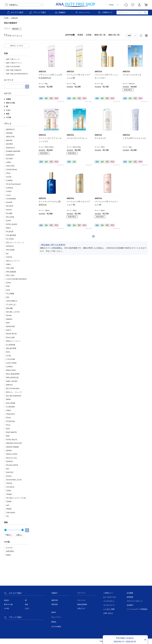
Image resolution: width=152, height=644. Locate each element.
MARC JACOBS (12, 381)
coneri (8, 195)
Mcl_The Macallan (13, 388)
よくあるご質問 (109, 609)
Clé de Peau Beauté (13, 184)
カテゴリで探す (15, 12)
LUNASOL (10, 367)
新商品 (9, 555)
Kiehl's (9, 330)
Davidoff (9, 202)
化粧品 (7, 99)
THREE (9, 491)
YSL (7, 516)
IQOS (8, 290)
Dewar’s (9, 210)
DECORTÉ (10, 206)
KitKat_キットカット (13, 341)
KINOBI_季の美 (11, 334)
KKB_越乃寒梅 (11, 348)
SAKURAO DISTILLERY (14, 443)
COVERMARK (11, 199)
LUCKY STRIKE (11, 363)
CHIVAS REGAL (12, 170)
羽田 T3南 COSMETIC (14, 70)
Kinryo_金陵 (10, 337)
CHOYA (9, 177)
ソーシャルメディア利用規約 (137, 609)
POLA (8, 425)
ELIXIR (8, 221)
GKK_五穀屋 (10, 250)
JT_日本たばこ (11, 305)
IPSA (8, 286)
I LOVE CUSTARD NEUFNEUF (16, 279)
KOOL (8, 352)
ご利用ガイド (105, 12)
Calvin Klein (10, 166)
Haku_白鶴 (10, 268)
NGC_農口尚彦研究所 (14, 396)
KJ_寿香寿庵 (11, 345)
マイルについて (109, 605)
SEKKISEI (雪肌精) (12, 447)
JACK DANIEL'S (12, 301)
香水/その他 (9, 103)
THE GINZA (10, 487)
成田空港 (55, 600)
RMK (8, 436)
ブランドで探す (38, 12)
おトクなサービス (110, 597)
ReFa (8, 429)
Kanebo (9, 315)
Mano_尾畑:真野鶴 (13, 374)
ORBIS (8, 410)
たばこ (7, 110)
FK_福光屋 (10, 232)
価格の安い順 (100, 35)
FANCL (8, 228)
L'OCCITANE (11, 359)
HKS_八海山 (10, 275)
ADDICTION (10, 137)
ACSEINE (9, 133)
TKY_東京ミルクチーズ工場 (16, 498)
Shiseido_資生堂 (12, 465)
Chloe (8, 173)
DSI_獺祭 (9, 213)
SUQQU (9, 476)
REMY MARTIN (11, 432)
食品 (7, 114)
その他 (7, 117)
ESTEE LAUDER (12, 224)
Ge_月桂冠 (10, 239)
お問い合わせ (108, 613)
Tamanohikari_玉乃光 (14, 480)
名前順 (89, 35)
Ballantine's (11, 148)
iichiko (9, 283)
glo (7, 254)
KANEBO (9, 319)
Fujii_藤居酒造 (11, 235)
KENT (8, 323)
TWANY (9, 502)
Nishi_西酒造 (11, 403)
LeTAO (9, 356)
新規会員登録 (82, 604)
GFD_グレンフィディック (15, 243)
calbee (9, 162)
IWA (8, 297)
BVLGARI (9, 159)
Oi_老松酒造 (10, 407)
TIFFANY (9, 494)
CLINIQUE (10, 188)
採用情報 (130, 597)
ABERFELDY (10, 129)
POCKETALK (11, 421)
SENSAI (9, 451)
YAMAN (9, 509)
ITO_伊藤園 (10, 294)
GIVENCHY (10, 246)
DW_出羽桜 (10, 217)
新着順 (80, 35)
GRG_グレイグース (13, 261)
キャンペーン (83, 12)
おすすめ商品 (56, 627)
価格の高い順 (114, 35)
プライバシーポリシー (135, 601)
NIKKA (8, 399)
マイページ (81, 600)
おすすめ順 (70, 35)
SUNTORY (10, 472)
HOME (6, 18)
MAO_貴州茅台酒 (12, 378)
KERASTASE (11, 327)
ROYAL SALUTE (12, 440)
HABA (8, 264)
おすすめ (9, 548)
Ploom (8, 418)
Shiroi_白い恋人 (12, 458)
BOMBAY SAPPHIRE (13, 151)
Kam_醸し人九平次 (13, 312)
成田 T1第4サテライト (14, 63)
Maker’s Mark (11, 370)
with (8, 505)
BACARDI (10, 144)
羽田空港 (55, 604)
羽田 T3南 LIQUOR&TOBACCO (17, 74)
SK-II (8, 469)
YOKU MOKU (11, 513)
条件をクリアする (17, 46)
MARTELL (10, 385)
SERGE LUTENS (12, 454)
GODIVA (9, 257)
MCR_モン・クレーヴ (14, 392)
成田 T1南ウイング (13, 59)
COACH (9, 191)
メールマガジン (109, 601)
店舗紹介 (60, 12)
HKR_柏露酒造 (11, 272)
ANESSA (17, 29)
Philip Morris (11, 414)
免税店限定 (10, 551)
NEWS (54, 612)
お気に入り (81, 608)
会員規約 (130, 605)
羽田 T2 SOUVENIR (13, 67)
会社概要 (130, 593)
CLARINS (9, 181)
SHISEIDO (10, 461)
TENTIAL (9, 483)
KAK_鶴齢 (10, 308)
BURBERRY (10, 155)
